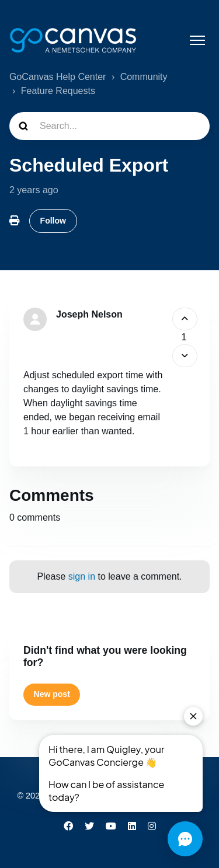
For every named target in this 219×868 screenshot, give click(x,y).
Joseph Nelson (89, 314)
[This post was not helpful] (185, 356)
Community (144, 77)
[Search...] (109, 126)
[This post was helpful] (185, 319)
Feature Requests (58, 91)
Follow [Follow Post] (53, 221)
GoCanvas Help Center (58, 77)
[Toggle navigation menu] (197, 40)
